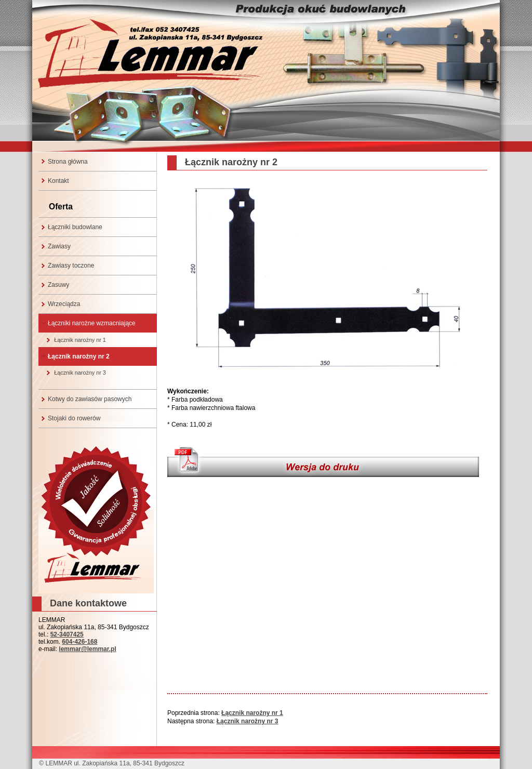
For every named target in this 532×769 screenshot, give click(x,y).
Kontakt (58, 181)
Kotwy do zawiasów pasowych (90, 399)
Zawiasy (59, 246)
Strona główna (68, 162)
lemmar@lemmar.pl (87, 649)
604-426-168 (79, 642)
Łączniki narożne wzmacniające (92, 323)
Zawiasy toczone (71, 266)
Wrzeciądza (64, 304)
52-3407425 (67, 634)
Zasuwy (58, 285)
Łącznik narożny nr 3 (80, 373)
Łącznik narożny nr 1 (80, 340)
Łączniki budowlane (75, 227)
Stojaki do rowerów (74, 418)
